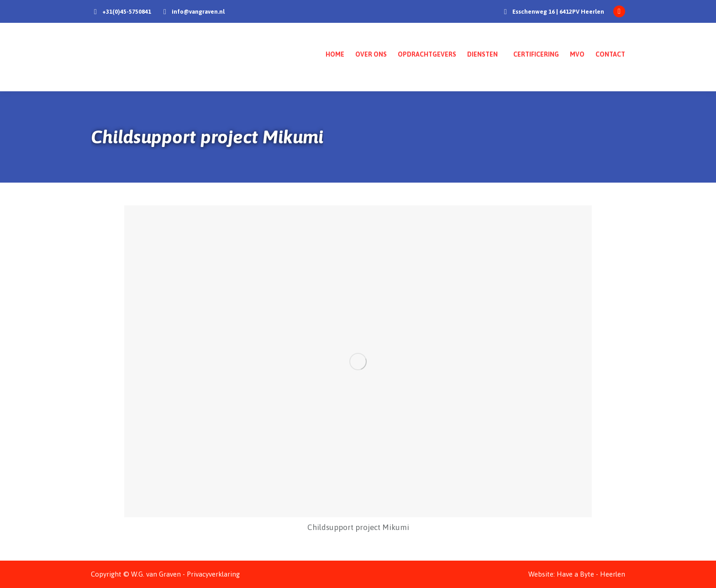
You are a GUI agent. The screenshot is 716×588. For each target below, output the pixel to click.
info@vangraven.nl (198, 12)
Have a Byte (575, 574)
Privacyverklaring (213, 574)
